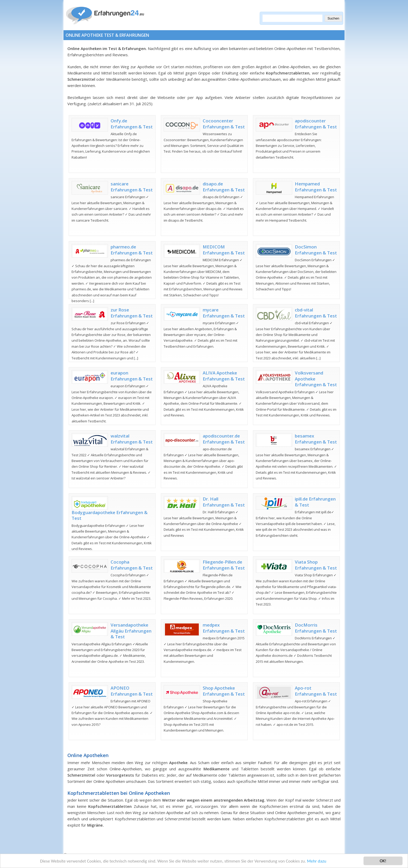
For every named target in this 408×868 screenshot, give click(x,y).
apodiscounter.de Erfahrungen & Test (224, 439)
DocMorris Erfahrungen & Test (316, 628)
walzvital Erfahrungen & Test (132, 439)
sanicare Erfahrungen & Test (132, 187)
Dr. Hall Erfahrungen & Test (224, 502)
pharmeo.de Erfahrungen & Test (132, 250)
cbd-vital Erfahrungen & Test (316, 313)
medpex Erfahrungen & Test (224, 628)
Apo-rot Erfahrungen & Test (316, 691)
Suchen (333, 18)
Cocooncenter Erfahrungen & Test (224, 124)
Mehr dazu (317, 861)
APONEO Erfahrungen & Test (132, 691)
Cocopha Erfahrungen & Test (132, 565)
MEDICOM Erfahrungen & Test (224, 250)
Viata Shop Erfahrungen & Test (316, 565)
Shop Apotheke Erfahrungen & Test (224, 691)
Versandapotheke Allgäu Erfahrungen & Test (131, 631)
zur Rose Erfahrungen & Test (132, 313)
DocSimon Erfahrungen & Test (316, 250)
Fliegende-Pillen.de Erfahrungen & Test (224, 565)
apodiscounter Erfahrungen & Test (316, 124)
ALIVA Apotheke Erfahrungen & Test (224, 376)
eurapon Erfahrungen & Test (132, 376)
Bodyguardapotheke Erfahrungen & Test (110, 515)
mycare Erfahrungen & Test (224, 313)
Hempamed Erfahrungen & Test (316, 187)
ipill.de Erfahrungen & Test (315, 502)
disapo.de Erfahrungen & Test (224, 187)
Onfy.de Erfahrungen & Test (132, 124)
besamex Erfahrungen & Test (316, 439)
